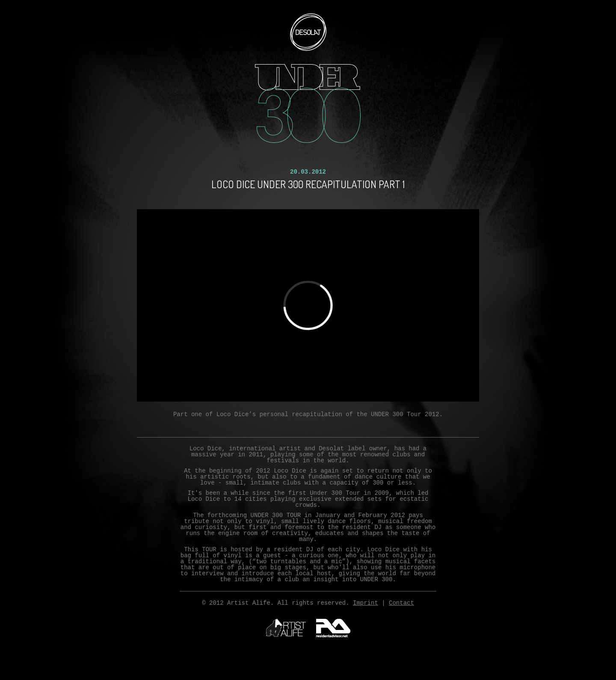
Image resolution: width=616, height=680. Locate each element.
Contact (401, 603)
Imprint (366, 603)
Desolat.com (308, 32)
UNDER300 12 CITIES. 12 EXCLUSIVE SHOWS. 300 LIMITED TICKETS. (308, 104)
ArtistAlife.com (286, 628)
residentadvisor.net (333, 628)
